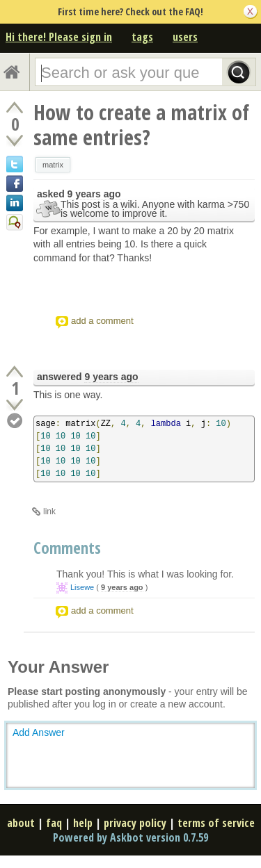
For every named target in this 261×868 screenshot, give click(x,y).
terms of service (216, 823)
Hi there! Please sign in (59, 37)
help (83, 823)
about (21, 823)
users (185, 37)
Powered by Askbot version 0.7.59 (130, 837)
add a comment (102, 321)
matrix (53, 165)
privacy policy (135, 823)
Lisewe (82, 587)
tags (142, 37)
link (49, 511)
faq (54, 823)
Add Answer (39, 732)
